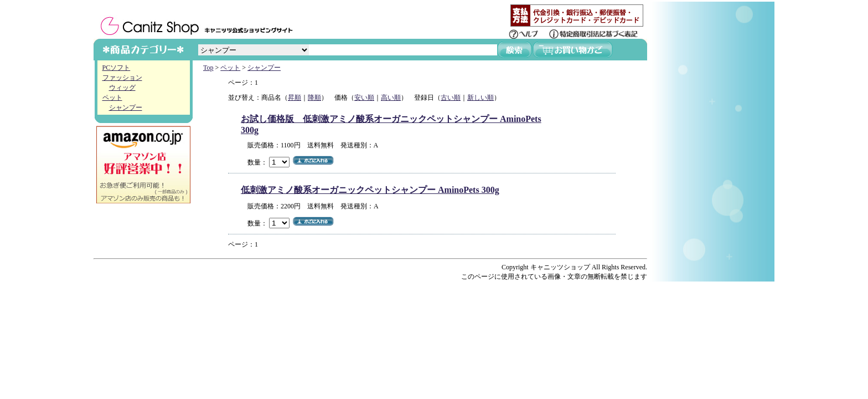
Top (208, 68)
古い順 (451, 98)
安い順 (364, 98)
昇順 (294, 98)
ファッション (122, 78)
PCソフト (117, 68)
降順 (314, 98)
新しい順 (480, 98)
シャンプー (126, 108)
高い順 (391, 98)
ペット (112, 98)
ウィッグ (122, 88)
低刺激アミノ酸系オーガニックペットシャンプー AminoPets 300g (370, 190)
